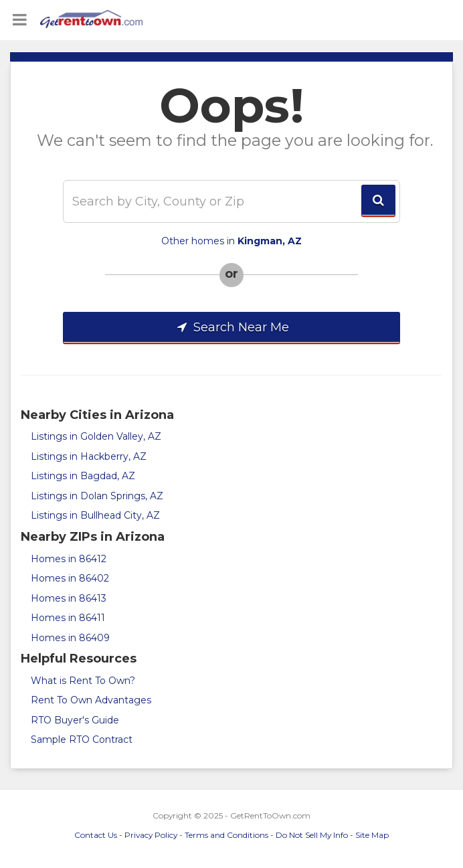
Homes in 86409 (70, 638)
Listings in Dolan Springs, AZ (97, 496)
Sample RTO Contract (82, 740)
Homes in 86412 (69, 559)
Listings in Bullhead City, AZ (95, 515)
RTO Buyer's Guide (75, 720)
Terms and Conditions (226, 835)
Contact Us (96, 835)
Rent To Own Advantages (91, 700)
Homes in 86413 (69, 598)
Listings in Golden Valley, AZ (96, 436)
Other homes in (231, 241)
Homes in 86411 (68, 618)
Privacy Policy (151, 835)
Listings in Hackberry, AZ (89, 456)
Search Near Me (231, 327)
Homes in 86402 (70, 578)
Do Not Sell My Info (312, 835)
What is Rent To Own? (83, 681)
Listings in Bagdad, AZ (83, 476)
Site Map (372, 835)
